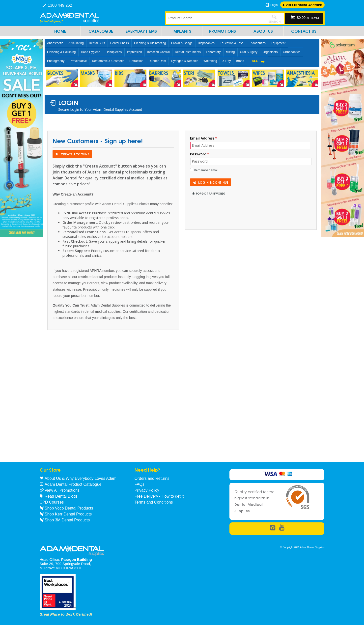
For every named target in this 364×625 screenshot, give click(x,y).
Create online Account (304, 5)
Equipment (278, 43)
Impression (135, 52)
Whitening (210, 61)
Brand (240, 61)
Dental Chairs (120, 43)
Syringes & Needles (185, 61)
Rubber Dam (157, 61)
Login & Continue (213, 182)
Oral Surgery (249, 52)
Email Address (202, 138)
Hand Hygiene (91, 52)
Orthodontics (292, 52)
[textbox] (216, 18)
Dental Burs (97, 43)
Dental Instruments (188, 52)
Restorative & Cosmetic (108, 61)
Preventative (78, 61)
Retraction (136, 61)
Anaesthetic (55, 43)
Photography (56, 61)
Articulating (76, 43)
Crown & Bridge (182, 43)
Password (198, 154)
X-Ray (226, 61)
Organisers (270, 52)
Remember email (206, 170)
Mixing (230, 52)
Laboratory (213, 52)
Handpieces (114, 52)
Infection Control (158, 52)
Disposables (206, 43)
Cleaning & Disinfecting (150, 43)
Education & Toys (232, 43)
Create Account (75, 154)
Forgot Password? (211, 193)
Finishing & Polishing (61, 52)
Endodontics (257, 43)
